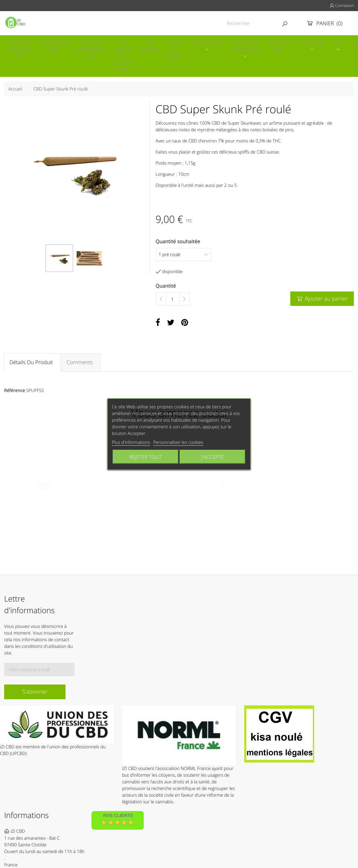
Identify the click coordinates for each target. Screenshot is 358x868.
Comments (81, 364)
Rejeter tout (146, 456)
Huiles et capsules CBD (19, 50)
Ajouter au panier (322, 300)
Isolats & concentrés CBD (92, 50)
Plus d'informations (131, 442)
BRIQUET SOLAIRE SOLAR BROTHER (134, 504)
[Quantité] (173, 301)
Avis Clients (118, 820)
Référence (15, 393)
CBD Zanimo (152, 47)
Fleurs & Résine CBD (178, 53)
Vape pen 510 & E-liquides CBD (125, 57)
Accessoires (318, 43)
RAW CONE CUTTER (45, 503)
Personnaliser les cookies (178, 442)
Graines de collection (250, 47)
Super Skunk (240, 124)
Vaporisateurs (211, 43)
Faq (346, 43)
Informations (27, 820)
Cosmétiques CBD (54, 47)
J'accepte (212, 456)
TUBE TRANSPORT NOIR (224, 503)
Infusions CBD (284, 47)
